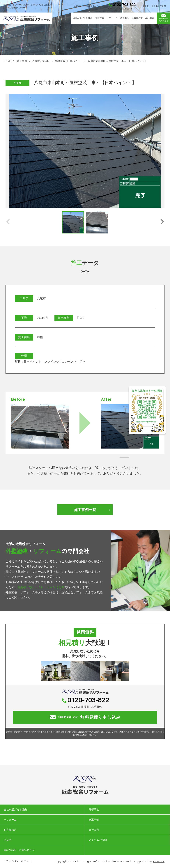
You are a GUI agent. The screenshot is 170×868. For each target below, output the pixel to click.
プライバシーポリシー (18, 861)
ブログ (146, 6)
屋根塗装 (60, 61)
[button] (162, 222)
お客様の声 (137, 18)
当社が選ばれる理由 (83, 18)
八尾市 (36, 61)
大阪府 (46, 61)
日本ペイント (75, 61)
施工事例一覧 (85, 510)
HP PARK (159, 862)
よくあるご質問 (159, 6)
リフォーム (112, 18)
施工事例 (125, 18)
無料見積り (163, 18)
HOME (8, 61)
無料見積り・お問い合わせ (19, 850)
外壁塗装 (100, 18)
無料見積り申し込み (85, 717)
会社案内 (150, 18)
